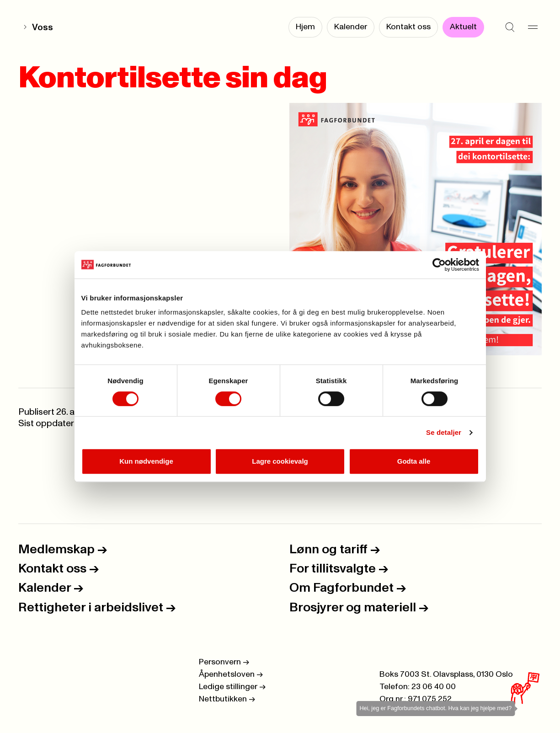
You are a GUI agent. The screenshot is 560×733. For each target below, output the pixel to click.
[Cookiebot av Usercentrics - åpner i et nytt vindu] (439, 265)
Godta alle (414, 461)
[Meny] (533, 27)
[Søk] (510, 27)
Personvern (224, 662)
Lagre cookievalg (280, 461)
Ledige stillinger (232, 687)
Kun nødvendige (146, 461)
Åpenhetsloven (231, 674)
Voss (43, 27)
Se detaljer (444, 432)
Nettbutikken (227, 699)
